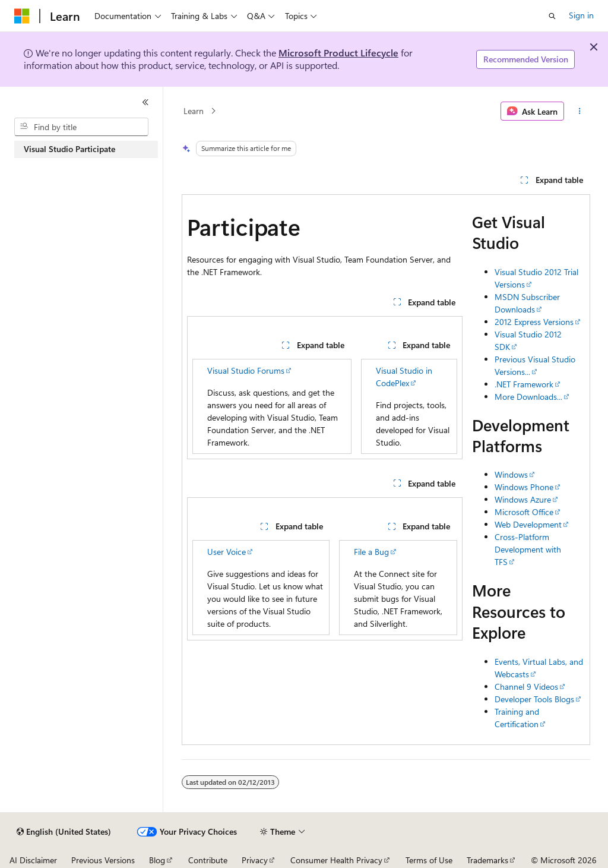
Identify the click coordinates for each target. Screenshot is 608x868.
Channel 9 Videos (526, 686)
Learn (194, 111)
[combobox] (81, 127)
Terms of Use (429, 860)
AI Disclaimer (33, 860)
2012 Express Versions (534, 322)
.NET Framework (524, 384)
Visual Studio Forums (246, 370)
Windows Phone (524, 487)
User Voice (227, 552)
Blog (157, 860)
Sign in (581, 15)
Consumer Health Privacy (336, 860)
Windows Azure (523, 499)
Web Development (528, 524)
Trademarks (487, 860)
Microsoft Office (524, 512)
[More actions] (579, 111)
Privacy (255, 860)
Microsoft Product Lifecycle (338, 53)
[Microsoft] (22, 16)
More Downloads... (528, 397)
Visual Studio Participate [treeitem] (69, 149)
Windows (511, 474)
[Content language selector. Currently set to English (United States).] (64, 832)
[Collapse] (145, 102)
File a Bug (371, 552)
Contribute (208, 860)
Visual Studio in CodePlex (404, 377)
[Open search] (552, 16)
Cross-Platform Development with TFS (528, 549)
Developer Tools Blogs (534, 699)
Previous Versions (103, 860)
